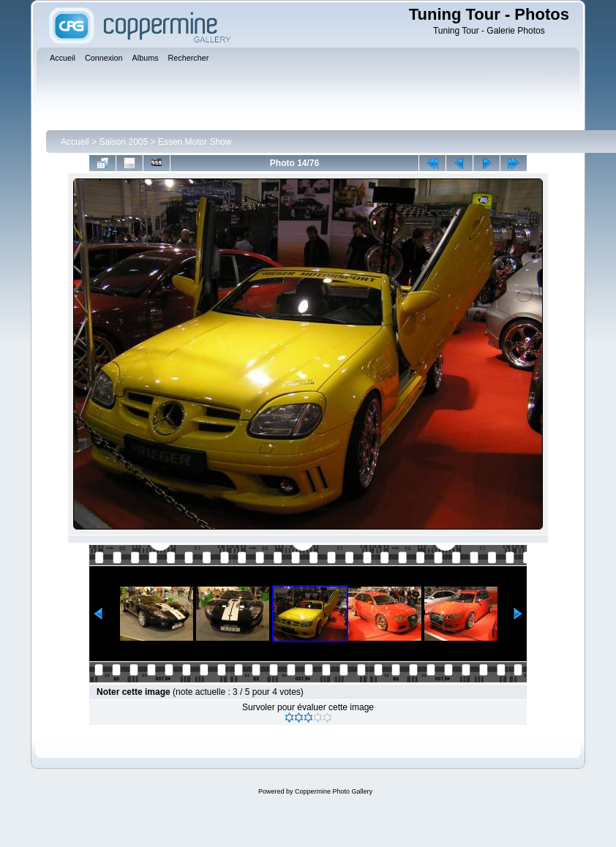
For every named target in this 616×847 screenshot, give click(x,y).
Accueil (75, 142)
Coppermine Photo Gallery (334, 791)
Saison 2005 (123, 142)
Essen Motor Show (195, 142)
